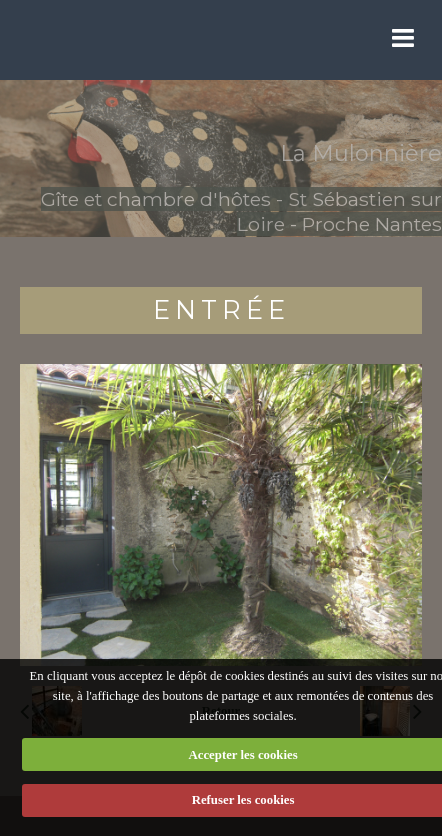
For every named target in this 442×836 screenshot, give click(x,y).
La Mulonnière (361, 153)
